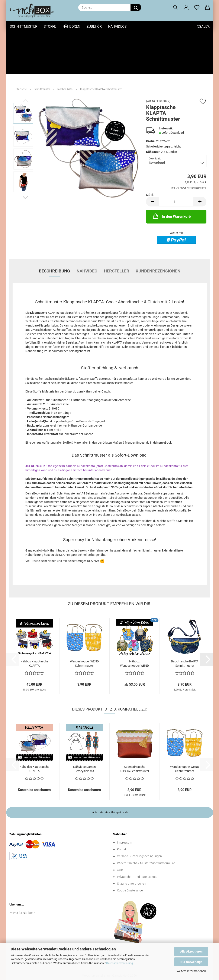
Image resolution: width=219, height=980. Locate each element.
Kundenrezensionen (158, 264)
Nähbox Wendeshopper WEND (134, 656)
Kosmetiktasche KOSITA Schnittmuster (135, 762)
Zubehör (94, 27)
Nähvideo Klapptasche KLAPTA (34, 762)
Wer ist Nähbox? (24, 905)
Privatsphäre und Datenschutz (137, 870)
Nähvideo (87, 264)
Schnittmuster (24, 27)
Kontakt (122, 842)
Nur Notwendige (191, 962)
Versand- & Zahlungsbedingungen (139, 849)
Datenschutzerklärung (120, 963)
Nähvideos (117, 27)
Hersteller (117, 264)
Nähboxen (71, 27)
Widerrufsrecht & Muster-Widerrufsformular (146, 856)
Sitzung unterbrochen (131, 877)
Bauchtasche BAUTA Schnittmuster (185, 656)
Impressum (125, 835)
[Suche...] (136, 7)
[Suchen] (175, 7)
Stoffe (50, 27)
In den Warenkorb (172, 209)
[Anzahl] (176, 195)
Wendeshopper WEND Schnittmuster (84, 656)
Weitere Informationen (191, 971)
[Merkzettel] (197, 7)
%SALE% (203, 27)
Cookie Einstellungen (131, 883)
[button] (186, 7)
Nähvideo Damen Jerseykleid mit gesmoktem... (84, 762)
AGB (120, 863)
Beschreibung (54, 264)
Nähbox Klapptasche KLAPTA (34, 656)
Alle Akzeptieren (191, 951)
